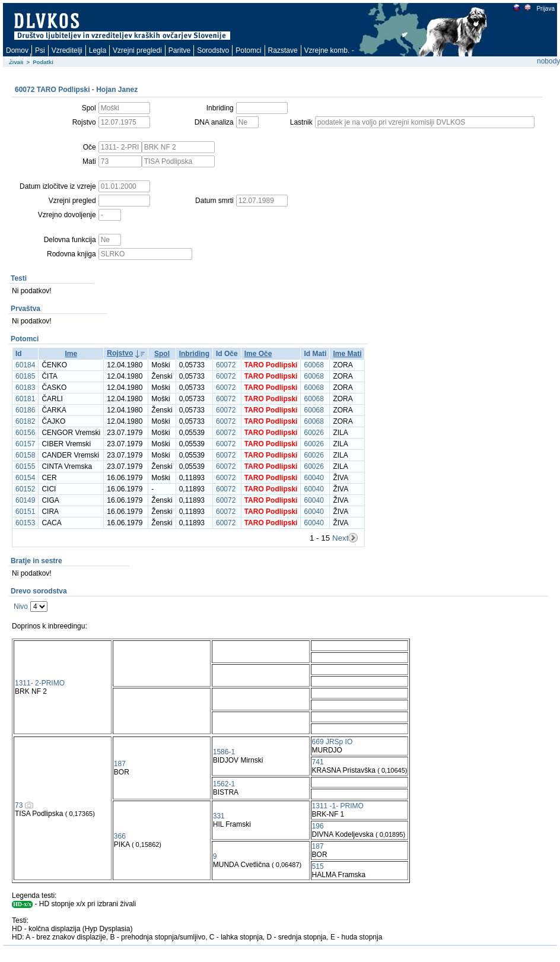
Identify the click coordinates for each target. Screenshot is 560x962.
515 (318, 866)
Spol (162, 354)
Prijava (545, 9)
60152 (25, 489)
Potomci (248, 50)
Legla (98, 50)
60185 (25, 376)
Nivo (21, 607)
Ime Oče (258, 354)
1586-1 (224, 752)
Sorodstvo (213, 50)
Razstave (283, 50)
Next (340, 538)
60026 (314, 433)
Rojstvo (120, 353)
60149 (25, 500)
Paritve (179, 50)
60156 (25, 433)
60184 (25, 365)
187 (120, 764)
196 (318, 826)
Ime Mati (347, 354)
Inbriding (194, 354)
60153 (25, 523)
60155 (25, 466)
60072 (226, 365)
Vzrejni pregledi (137, 50)
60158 (25, 455)
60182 (25, 421)
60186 (25, 410)
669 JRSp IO (332, 742)
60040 (314, 478)
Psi (40, 50)
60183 (25, 388)
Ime (71, 354)
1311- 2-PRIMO (40, 683)
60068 (314, 365)
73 (19, 805)
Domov (17, 50)
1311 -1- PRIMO (338, 806)
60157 (25, 444)
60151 (25, 512)
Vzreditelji (67, 50)
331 (219, 816)
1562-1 (224, 784)
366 (120, 836)
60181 (25, 399)
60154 (25, 478)
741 (318, 762)
